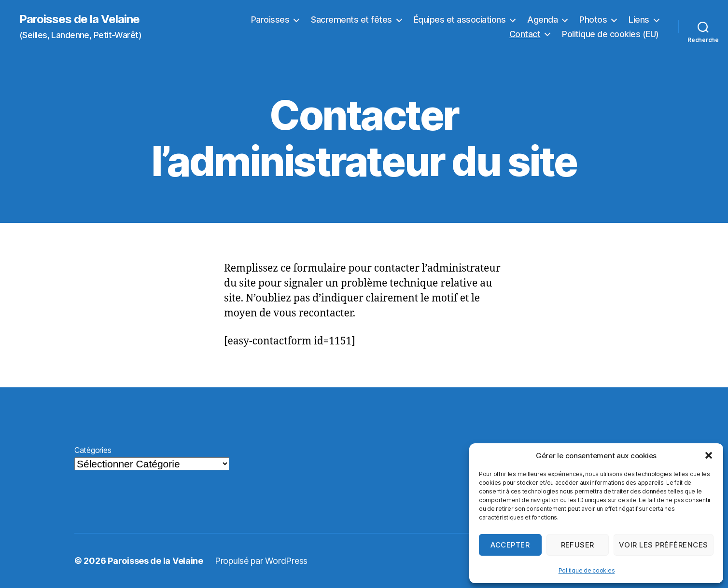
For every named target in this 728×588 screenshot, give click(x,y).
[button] (709, 455)
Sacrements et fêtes (351, 20)
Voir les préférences (664, 545)
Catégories (93, 450)
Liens (639, 20)
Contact (525, 34)
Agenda (542, 20)
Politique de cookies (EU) (610, 34)
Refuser (578, 545)
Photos (593, 20)
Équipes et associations (460, 20)
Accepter (510, 545)
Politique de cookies (587, 570)
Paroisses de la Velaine (79, 19)
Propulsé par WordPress (261, 561)
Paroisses (270, 20)
